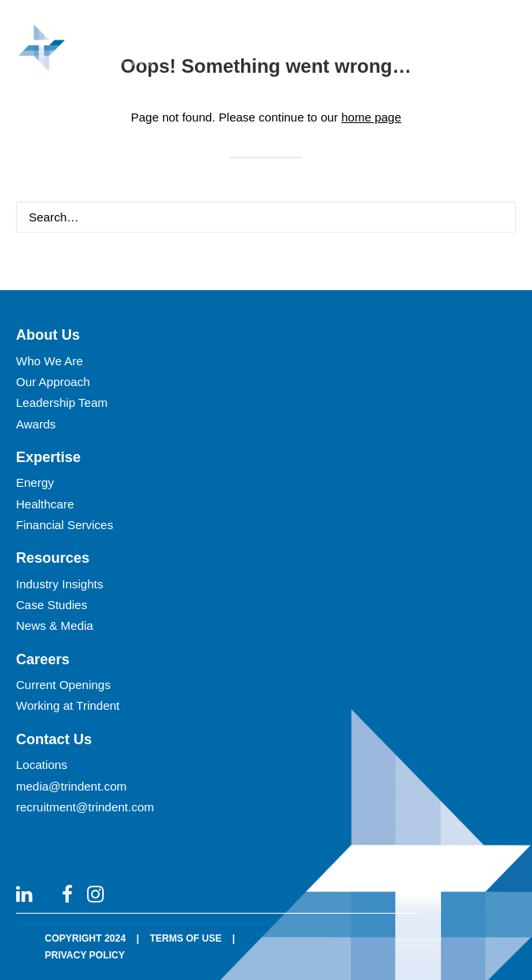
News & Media (55, 625)
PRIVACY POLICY (85, 955)
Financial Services (65, 525)
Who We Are (50, 361)
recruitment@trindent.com (85, 807)
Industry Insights (60, 584)
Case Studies (52, 605)
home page (371, 117)
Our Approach (53, 382)
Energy (35, 482)
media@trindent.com (71, 786)
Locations (42, 765)
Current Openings (63, 685)
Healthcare (45, 504)
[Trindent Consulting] (90, 51)
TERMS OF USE (185, 938)
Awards (36, 424)
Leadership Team (62, 402)
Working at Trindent (68, 705)
